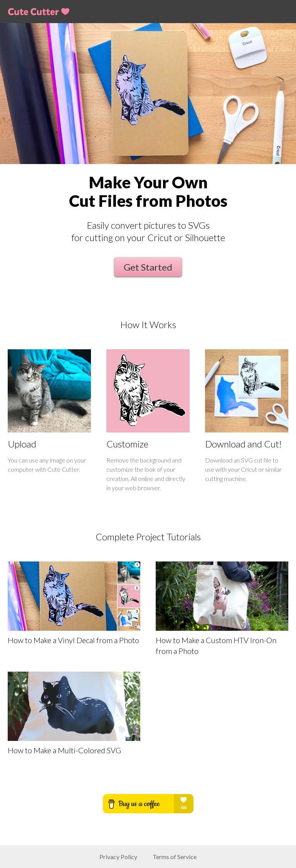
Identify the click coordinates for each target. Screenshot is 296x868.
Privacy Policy (118, 857)
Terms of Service (175, 857)
